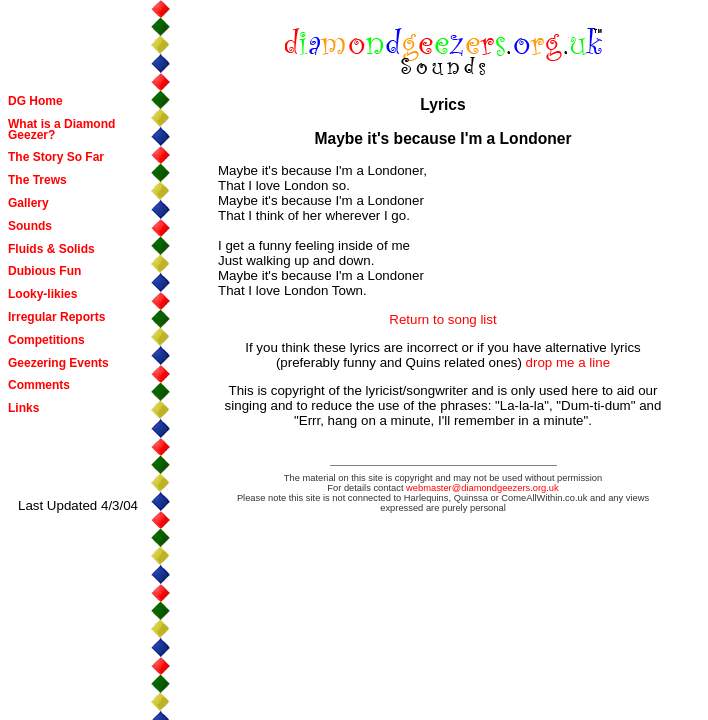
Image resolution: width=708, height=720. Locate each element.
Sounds (30, 226)
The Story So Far (56, 157)
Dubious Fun (44, 271)
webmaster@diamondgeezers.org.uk (482, 488)
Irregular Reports (56, 317)
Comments (39, 385)
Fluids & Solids (51, 249)
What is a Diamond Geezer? (61, 129)
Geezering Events (58, 363)
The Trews (37, 180)
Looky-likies (42, 294)
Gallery (28, 203)
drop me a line (568, 362)
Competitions (46, 340)
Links (23, 408)
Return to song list (442, 319)
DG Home (35, 101)
